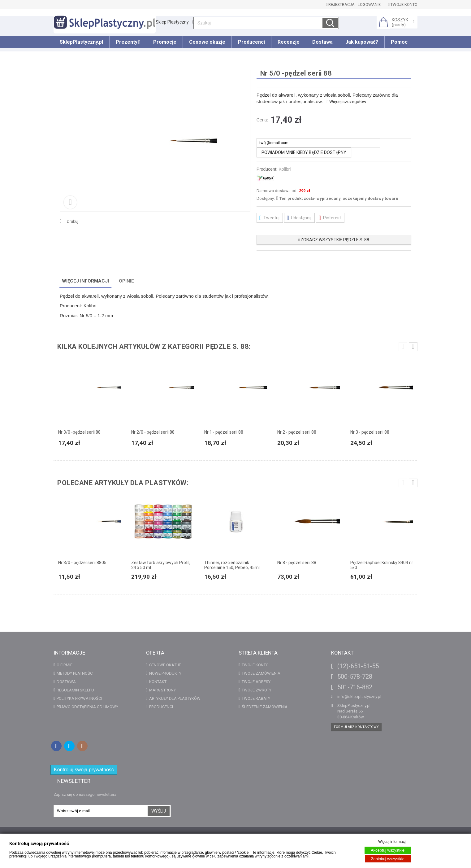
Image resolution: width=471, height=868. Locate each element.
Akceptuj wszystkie (388, 850)
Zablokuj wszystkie (388, 859)
